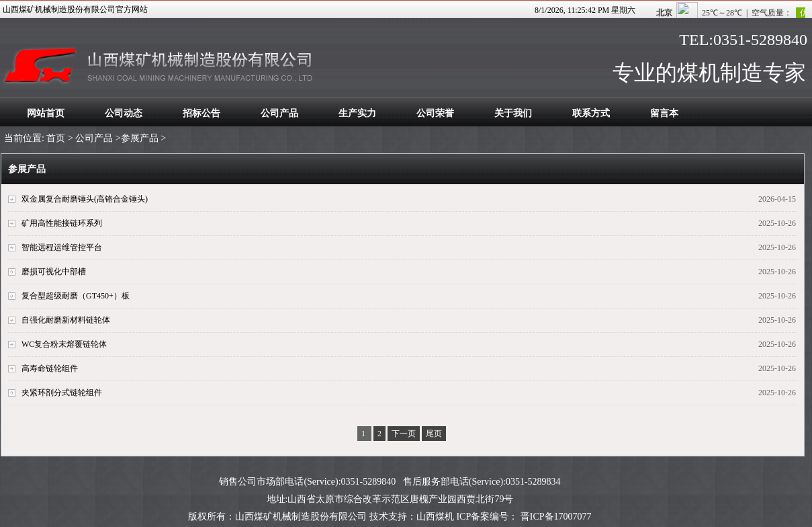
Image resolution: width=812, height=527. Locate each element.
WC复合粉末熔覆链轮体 (64, 344)
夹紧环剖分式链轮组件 (62, 393)
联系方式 (591, 113)
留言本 (664, 113)
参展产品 (140, 138)
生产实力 (357, 113)
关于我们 (513, 113)
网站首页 (46, 113)
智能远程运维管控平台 (62, 247)
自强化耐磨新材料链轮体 (66, 320)
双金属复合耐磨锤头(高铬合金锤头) (85, 199)
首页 (56, 138)
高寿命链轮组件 (50, 368)
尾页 (434, 434)
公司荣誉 (435, 113)
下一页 (404, 434)
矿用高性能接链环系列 (62, 223)
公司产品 (279, 113)
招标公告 (201, 113)
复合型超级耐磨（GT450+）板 (76, 296)
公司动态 (124, 113)
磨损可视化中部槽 (54, 272)
